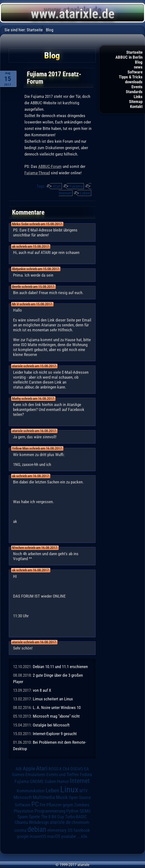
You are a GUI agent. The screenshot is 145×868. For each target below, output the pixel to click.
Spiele (34, 817)
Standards (134, 92)
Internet (65, 193)
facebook (82, 830)
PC (35, 804)
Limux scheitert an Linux (53, 699)
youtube (69, 836)
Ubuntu (21, 822)
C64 (66, 769)
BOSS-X (55, 769)
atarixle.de (60, 822)
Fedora (86, 774)
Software (135, 72)
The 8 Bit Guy (53, 817)
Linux (69, 789)
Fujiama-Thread (37, 173)
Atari (57, 186)
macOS (54, 836)
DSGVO (77, 769)
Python (72, 811)
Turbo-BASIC (76, 817)
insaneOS (38, 836)
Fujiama (76, 186)
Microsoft (23, 797)
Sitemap (136, 102)
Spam (23, 817)
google (23, 836)
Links (138, 97)
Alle (84, 836)
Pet (43, 805)
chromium (80, 822)
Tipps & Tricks (131, 77)
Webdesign (39, 822)
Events (137, 87)
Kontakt (136, 106)
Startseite (134, 52)
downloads (134, 82)
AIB (19, 769)
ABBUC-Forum (50, 166)
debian (37, 829)
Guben (50, 781)
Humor (63, 781)
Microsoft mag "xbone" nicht (56, 716)
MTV (83, 791)
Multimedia (44, 797)
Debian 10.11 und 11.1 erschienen (60, 667)
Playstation (24, 811)
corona (20, 830)
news (138, 67)
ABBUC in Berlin (129, 57)
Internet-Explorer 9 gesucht (55, 734)
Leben (85, 193)
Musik (62, 797)
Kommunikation (31, 791)
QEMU (85, 811)
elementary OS (60, 830)
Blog (139, 62)
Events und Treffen (63, 775)
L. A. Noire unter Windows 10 (57, 708)
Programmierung (50, 811)
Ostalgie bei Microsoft (51, 725)
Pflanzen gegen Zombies (68, 805)
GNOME (37, 781)
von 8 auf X (42, 690)
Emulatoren (35, 774)
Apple (29, 768)
